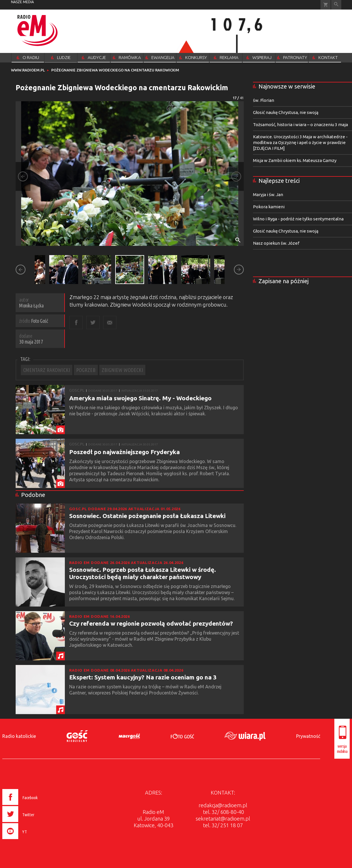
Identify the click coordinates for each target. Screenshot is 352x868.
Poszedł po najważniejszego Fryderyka (124, 452)
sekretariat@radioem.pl (223, 819)
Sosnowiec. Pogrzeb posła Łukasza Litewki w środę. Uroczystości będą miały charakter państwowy (143, 573)
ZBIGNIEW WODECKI (122, 370)
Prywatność (308, 736)
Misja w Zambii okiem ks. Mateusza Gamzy (295, 160)
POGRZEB (86, 370)
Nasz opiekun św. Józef (276, 243)
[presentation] (32, 840)
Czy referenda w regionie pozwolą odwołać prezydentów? (151, 623)
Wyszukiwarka (336, 5)
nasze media (22, 2)
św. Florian (264, 100)
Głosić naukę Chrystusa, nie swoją (286, 112)
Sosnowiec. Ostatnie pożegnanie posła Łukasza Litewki (147, 516)
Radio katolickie (19, 736)
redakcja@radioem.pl (223, 805)
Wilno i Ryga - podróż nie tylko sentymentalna (298, 219)
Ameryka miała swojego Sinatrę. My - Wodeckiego (140, 398)
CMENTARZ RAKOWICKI (47, 370)
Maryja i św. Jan (268, 195)
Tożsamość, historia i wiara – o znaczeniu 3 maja (300, 125)
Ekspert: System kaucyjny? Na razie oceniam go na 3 (143, 677)
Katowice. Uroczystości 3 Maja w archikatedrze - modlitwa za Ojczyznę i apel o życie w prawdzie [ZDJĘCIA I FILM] (300, 142)
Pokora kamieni (269, 207)
